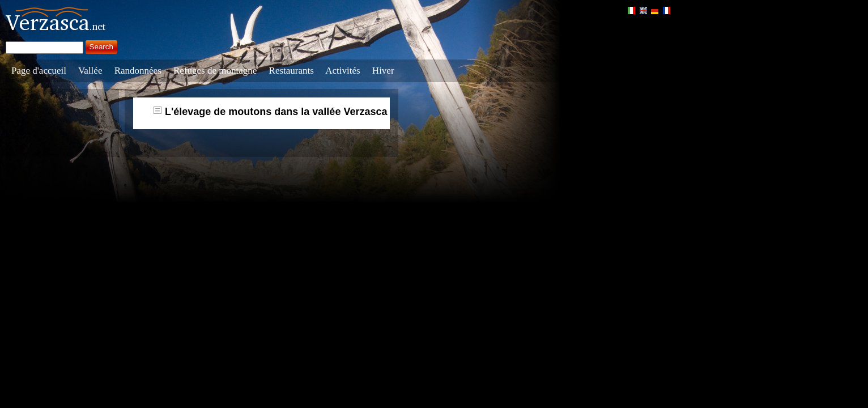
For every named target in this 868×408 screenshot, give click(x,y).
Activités (342, 71)
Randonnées (138, 71)
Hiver (383, 71)
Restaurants (292, 71)
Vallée (90, 71)
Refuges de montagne (215, 71)
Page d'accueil (39, 71)
